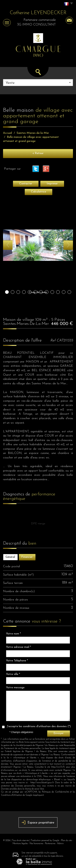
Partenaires (50, 844)
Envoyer (59, 733)
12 (69, 292)
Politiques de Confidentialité (55, 792)
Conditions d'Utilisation (12, 795)
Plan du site (66, 841)
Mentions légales (20, 844)
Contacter (26, 184)
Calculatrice (39, 192)
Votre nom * (13, 634)
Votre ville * (13, 674)
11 (64, 292)
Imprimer (52, 184)
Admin (60, 844)
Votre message (15, 688)
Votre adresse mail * (19, 647)
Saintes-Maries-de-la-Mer (33, 133)
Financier (27, 557)
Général (10, 557)
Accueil (7, 133)
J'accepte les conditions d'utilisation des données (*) (39, 726)
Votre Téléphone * (17, 661)
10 (58, 292)
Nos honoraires (36, 844)
